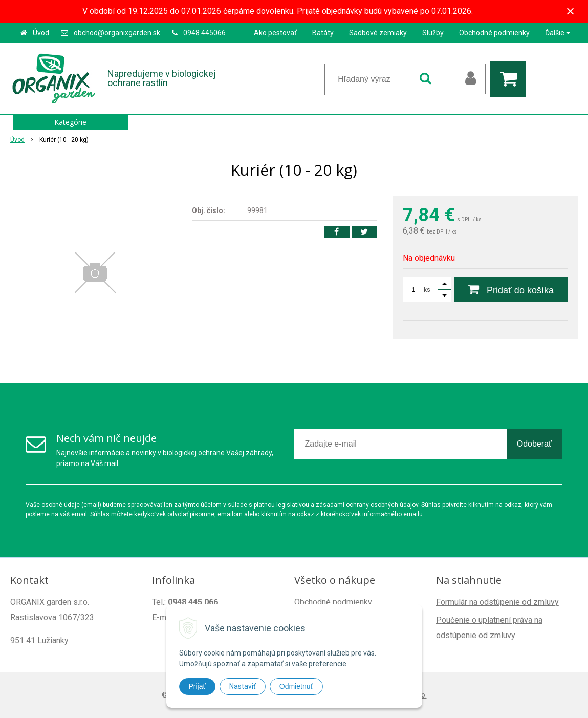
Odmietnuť (296, 686)
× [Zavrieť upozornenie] (571, 11)
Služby (433, 33)
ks (427, 290)
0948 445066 (204, 33)
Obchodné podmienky (494, 33)
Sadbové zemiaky (378, 33)
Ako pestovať (275, 33)
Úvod (41, 33)
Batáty (323, 33)
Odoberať (534, 444)
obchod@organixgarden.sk (117, 33)
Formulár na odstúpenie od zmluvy (497, 602)
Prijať (197, 686)
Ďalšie (558, 33)
